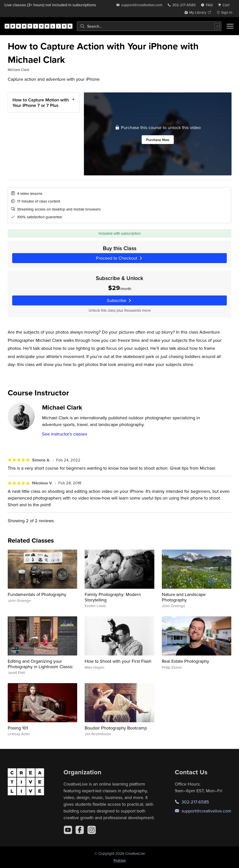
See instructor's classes (65, 434)
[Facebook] (80, 830)
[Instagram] (92, 830)
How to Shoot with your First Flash (118, 661)
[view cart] (225, 5)
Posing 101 (18, 728)
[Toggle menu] (230, 26)
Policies (120, 860)
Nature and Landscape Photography (184, 597)
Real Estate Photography (185, 661)
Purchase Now (157, 139)
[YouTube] (68, 830)
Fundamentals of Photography (37, 594)
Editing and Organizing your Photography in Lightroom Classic (40, 664)
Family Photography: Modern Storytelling (113, 597)
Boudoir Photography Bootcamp (116, 728)
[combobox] (149, 26)
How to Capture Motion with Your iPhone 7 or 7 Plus (41, 103)
